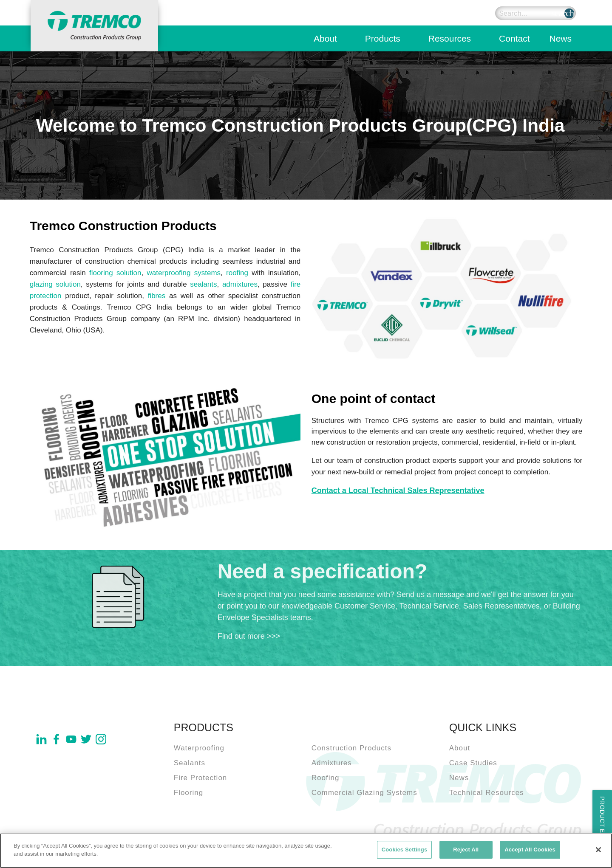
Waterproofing (199, 748)
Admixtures (332, 763)
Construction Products (351, 748)
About (325, 38)
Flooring (188, 793)
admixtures (240, 284)
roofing (237, 273)
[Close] (598, 850)
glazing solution (55, 284)
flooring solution (115, 273)
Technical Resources (487, 793)
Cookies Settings (405, 850)
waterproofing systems (184, 273)
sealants (203, 284)
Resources (450, 38)
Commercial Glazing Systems (364, 793)
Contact (514, 38)
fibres (157, 296)
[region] (306, 851)
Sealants (190, 763)
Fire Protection (201, 778)
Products (383, 38)
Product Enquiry (602, 827)
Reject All (466, 850)
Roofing (326, 778)
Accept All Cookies (530, 850)
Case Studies (473, 763)
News (560, 38)
